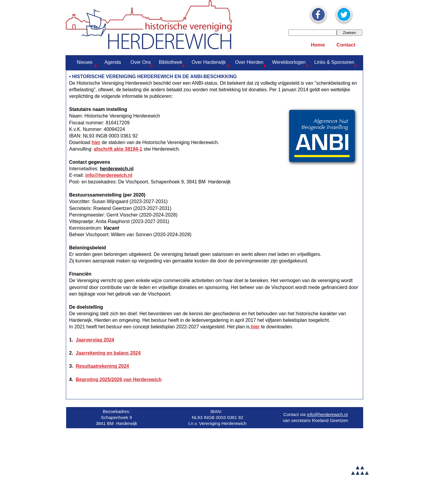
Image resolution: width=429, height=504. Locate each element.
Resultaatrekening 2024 (102, 366)
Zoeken (349, 33)
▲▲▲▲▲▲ (359, 470)
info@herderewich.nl (109, 175)
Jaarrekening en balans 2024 (108, 353)
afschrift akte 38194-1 (118, 149)
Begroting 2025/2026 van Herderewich (119, 379)
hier (96, 142)
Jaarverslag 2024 (95, 340)
